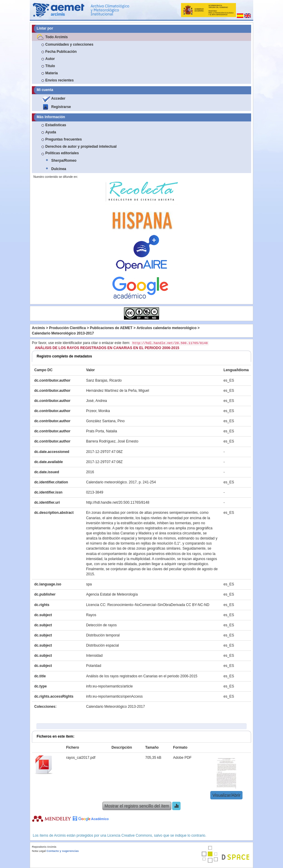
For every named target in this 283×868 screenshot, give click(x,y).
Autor (50, 59)
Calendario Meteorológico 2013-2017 (63, 333)
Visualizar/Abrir (226, 795)
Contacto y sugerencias (63, 851)
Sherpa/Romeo (64, 161)
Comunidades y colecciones (69, 44)
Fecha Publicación (61, 52)
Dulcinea (59, 169)
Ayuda (51, 132)
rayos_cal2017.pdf (81, 758)
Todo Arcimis (56, 37)
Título (50, 66)
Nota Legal (39, 851)
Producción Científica (67, 328)
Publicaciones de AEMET (111, 328)
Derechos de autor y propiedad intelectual (81, 147)
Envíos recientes (59, 80)
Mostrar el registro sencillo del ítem (137, 806)
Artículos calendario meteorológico (166, 328)
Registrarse (61, 107)
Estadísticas (56, 125)
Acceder (58, 98)
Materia (52, 73)
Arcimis (38, 328)
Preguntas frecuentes (64, 139)
